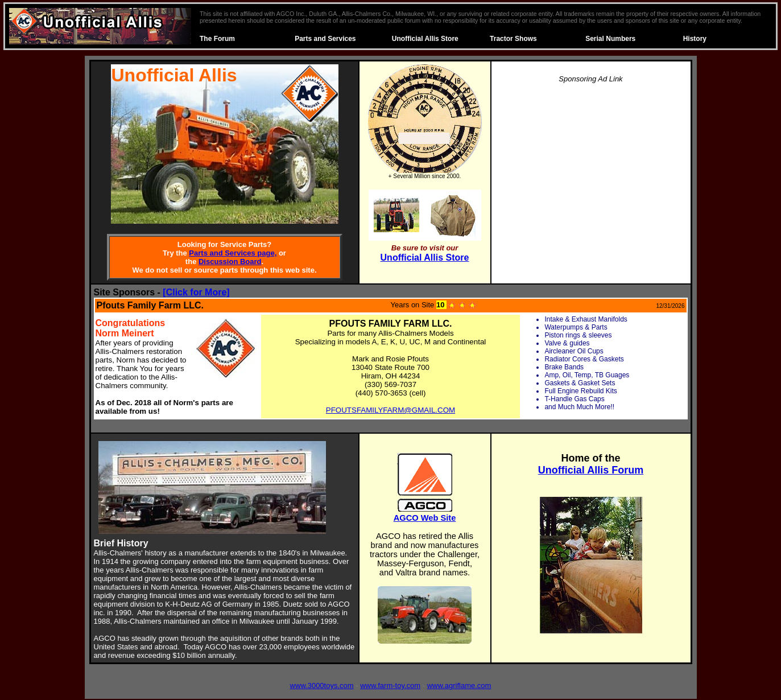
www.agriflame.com (459, 685)
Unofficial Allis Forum (591, 470)
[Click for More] (196, 292)
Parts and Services (325, 39)
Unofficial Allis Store (425, 39)
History (695, 39)
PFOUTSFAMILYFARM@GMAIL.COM (390, 410)
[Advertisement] (591, 173)
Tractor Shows (513, 39)
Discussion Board (230, 262)
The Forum (217, 39)
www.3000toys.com (322, 685)
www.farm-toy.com (390, 685)
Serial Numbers (610, 39)
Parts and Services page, (233, 253)
